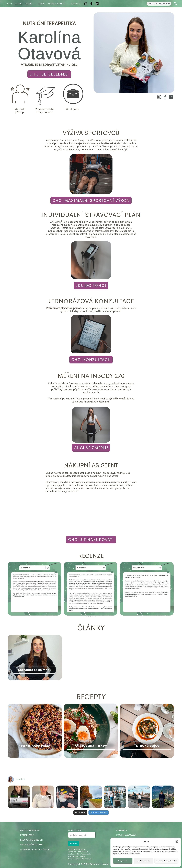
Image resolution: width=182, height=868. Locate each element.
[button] (177, 841)
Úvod (9, 4)
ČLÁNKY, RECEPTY (58, 4)
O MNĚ (19, 4)
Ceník (42, 4)
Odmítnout (144, 861)
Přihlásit (74, 843)
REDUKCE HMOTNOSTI (31, 840)
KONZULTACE (27, 835)
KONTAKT (75, 4)
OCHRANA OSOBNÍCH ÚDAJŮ (35, 849)
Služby (30, 4)
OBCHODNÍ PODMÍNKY (32, 845)
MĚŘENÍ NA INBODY (30, 830)
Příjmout (123, 861)
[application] (34, 4)
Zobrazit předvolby (166, 861)
